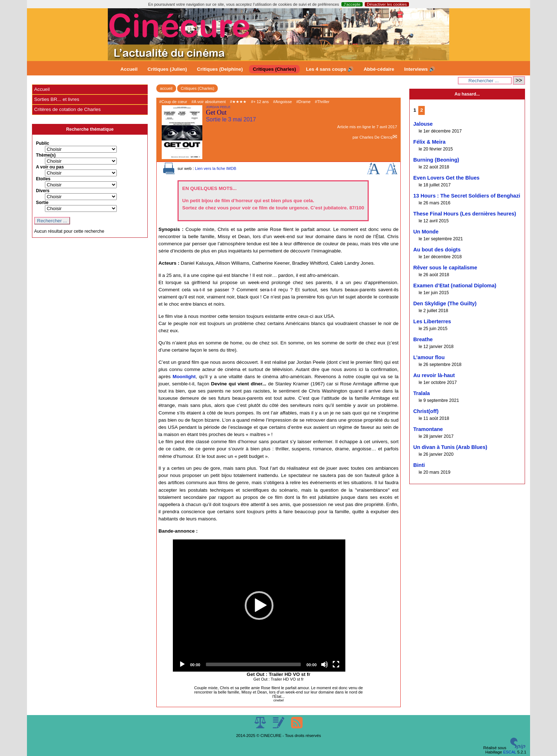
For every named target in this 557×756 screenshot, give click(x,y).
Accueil (129, 69)
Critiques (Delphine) (220, 69)
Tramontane (428, 429)
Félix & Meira (429, 142)
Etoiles (43, 179)
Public (43, 143)
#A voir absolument (209, 102)
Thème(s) (46, 155)
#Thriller (322, 102)
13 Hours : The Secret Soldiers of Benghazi (467, 196)
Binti (419, 465)
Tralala (422, 393)
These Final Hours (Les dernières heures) (465, 214)
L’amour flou (429, 357)
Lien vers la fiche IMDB (215, 168)
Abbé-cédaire (379, 69)
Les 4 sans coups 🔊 (330, 69)
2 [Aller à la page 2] (422, 110)
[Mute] (324, 664)
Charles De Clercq (376, 137)
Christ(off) (426, 411)
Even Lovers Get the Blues (446, 178)
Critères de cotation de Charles (67, 109)
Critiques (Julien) (167, 69)
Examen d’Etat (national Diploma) (455, 286)
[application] (259, 606)
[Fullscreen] (336, 664)
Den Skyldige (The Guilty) (445, 303)
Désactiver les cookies (387, 4)
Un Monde (426, 232)
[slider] (253, 664)
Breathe (423, 339)
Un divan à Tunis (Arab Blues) (450, 447)
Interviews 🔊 (420, 69)
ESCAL (510, 752)
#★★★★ (238, 102)
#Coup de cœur (173, 102)
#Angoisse (282, 102)
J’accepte (352, 4)
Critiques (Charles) (274, 69)
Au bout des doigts (437, 250)
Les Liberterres (432, 321)
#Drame (303, 102)
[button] (259, 606)
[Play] (182, 664)
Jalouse (423, 124)
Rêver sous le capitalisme (445, 268)
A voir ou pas (50, 167)
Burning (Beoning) (436, 160)
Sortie (42, 203)
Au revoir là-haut (434, 375)
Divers (43, 191)
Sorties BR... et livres (57, 99)
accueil (166, 88)
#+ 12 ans (260, 102)
